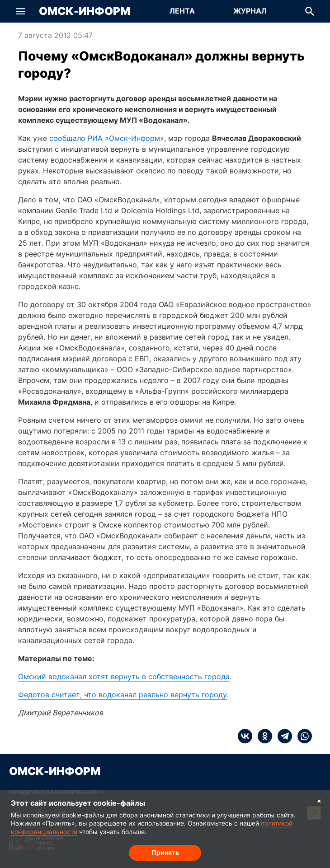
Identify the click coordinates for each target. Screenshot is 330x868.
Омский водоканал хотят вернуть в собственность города (124, 677)
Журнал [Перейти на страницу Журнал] (250, 11)
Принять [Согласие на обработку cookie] (165, 852)
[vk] (245, 736)
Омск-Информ (85, 11)
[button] (20, 11)
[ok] (262, 736)
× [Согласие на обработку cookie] (319, 800)
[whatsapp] (302, 736)
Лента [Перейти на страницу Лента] (182, 11)
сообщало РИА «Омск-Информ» (107, 138)
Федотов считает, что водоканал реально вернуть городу (123, 695)
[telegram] (282, 736)
